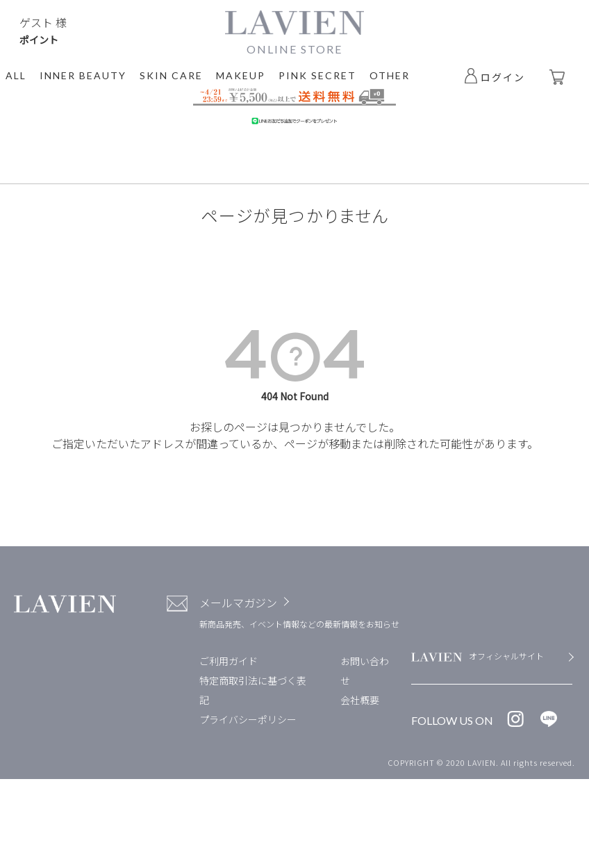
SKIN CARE (171, 75)
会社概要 (360, 700)
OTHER (390, 75)
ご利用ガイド (229, 661)
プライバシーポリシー (248, 719)
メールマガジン (238, 603)
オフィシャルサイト (506, 656)
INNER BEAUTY (83, 75)
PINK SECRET (317, 75)
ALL (16, 75)
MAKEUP (241, 75)
